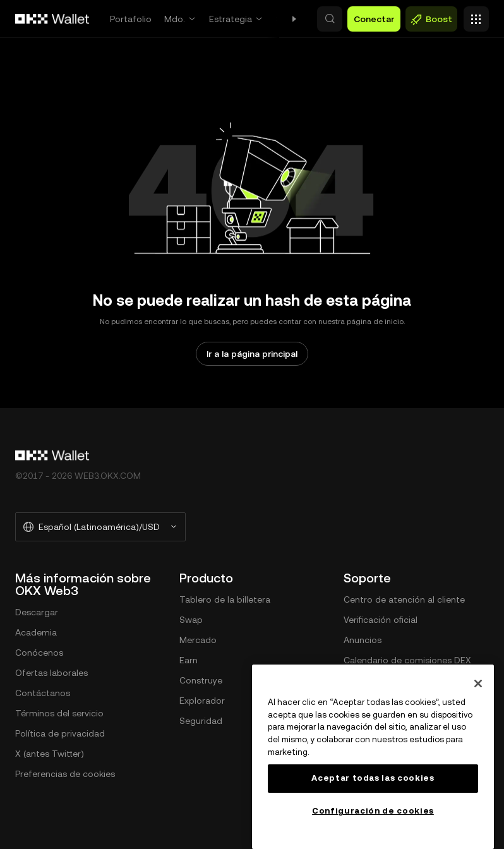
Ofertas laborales (51, 673)
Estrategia (231, 19)
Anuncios (363, 640)
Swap (288, 19)
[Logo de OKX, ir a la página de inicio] (52, 19)
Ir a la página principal (252, 354)
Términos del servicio (59, 713)
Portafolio (131, 19)
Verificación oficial (381, 620)
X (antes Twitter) (50, 754)
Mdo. (175, 19)
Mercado (198, 640)
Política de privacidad (60, 733)
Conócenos (39, 653)
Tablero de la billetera (225, 599)
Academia (36, 632)
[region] (373, 757)
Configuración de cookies (373, 811)
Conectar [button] (374, 19)
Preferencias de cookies (65, 774)
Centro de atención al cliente (404, 599)
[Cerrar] (478, 683)
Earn (189, 660)
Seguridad (201, 721)
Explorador (202, 701)
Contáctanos (43, 693)
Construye (201, 680)
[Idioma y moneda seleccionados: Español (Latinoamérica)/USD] (100, 527)
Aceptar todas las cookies (373, 778)
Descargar (37, 612)
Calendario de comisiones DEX (407, 660)
